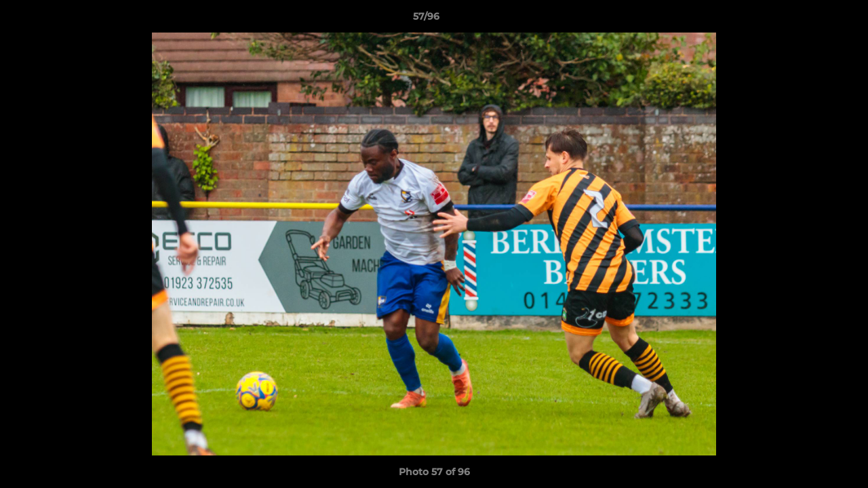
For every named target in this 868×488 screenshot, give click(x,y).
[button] (811, 20)
